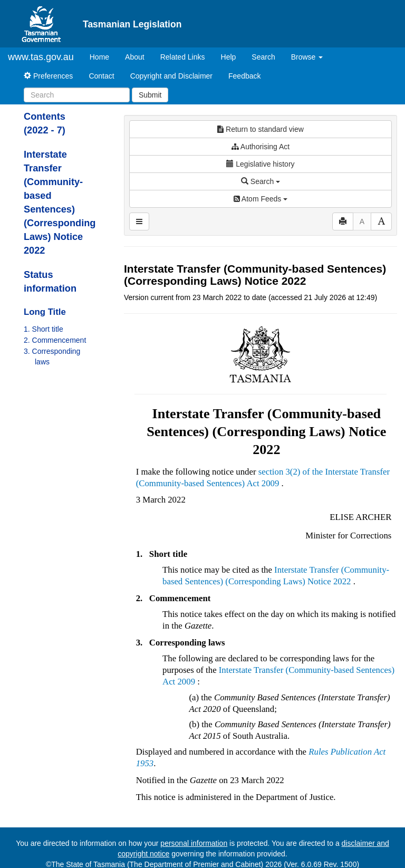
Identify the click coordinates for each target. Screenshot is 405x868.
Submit (150, 95)
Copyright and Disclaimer (171, 76)
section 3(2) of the (292, 472)
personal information (194, 843)
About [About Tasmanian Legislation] (135, 57)
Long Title (45, 312)
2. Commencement (55, 340)
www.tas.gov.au (41, 57)
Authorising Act (261, 147)
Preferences (48, 76)
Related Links (183, 57)
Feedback (244, 76)
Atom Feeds (261, 199)
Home (103, 56)
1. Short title (44, 329)
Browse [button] (307, 57)
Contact (101, 76)
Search (263, 57)
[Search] (77, 95)
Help (229, 57)
